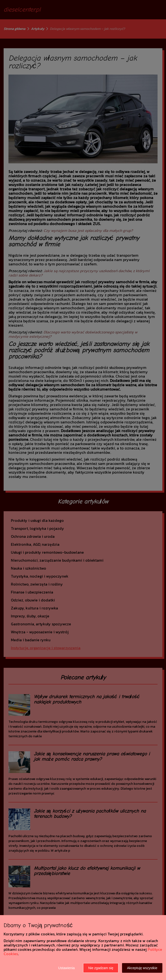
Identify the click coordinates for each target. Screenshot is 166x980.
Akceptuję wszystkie (142, 968)
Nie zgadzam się (101, 968)
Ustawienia (66, 968)
